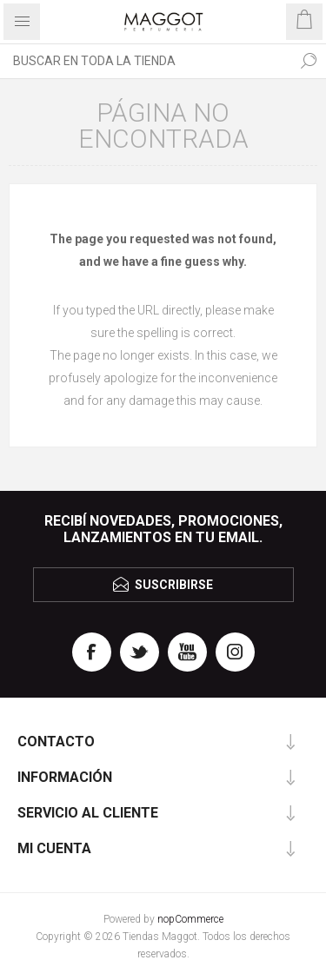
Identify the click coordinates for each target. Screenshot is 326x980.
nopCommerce (190, 919)
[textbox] (146, 61)
